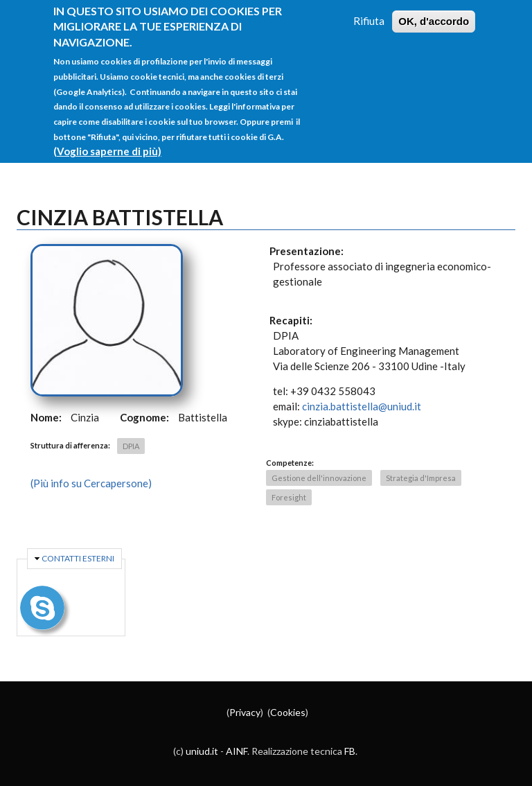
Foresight (289, 497)
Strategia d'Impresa (421, 478)
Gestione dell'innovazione (319, 478)
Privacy (245, 712)
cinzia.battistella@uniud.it (362, 406)
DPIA (131, 446)
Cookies (288, 712)
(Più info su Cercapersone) (91, 483)
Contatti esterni (78, 558)
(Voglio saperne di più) (107, 139)
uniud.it (202, 751)
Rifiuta (369, 8)
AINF (237, 751)
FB (350, 751)
